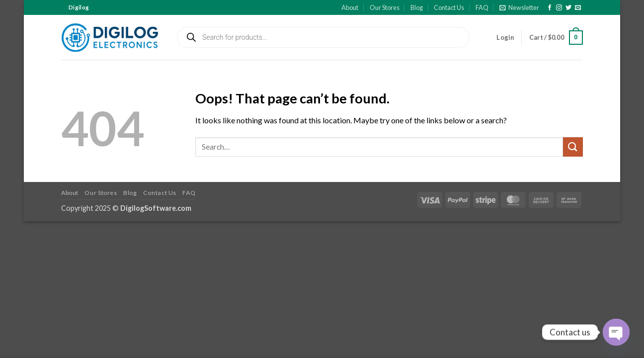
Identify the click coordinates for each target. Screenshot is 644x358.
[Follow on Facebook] (550, 8)
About (350, 7)
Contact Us (449, 7)
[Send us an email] (578, 8)
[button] (519, 7)
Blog (417, 7)
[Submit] (573, 147)
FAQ (482, 7)
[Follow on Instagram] (559, 8)
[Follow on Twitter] (568, 8)
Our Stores (385, 7)
